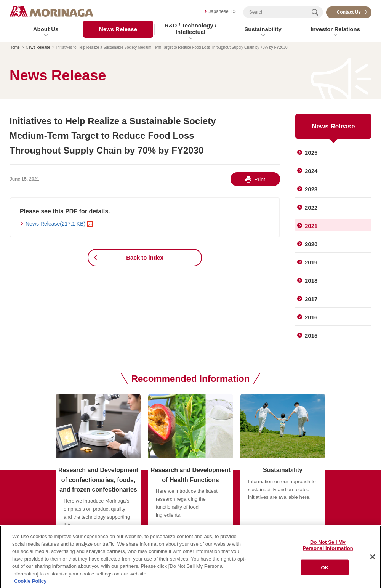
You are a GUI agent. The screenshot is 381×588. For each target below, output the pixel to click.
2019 (311, 262)
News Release (118, 29)
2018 (311, 281)
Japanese (219, 11)
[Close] (373, 558)
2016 (311, 317)
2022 (311, 207)
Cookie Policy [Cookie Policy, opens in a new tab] (30, 582)
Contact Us (349, 12)
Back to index (145, 257)
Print (260, 179)
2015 (311, 336)
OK (325, 569)
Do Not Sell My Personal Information (328, 547)
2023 (311, 189)
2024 (311, 171)
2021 (311, 226)
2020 (311, 244)
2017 (311, 299)
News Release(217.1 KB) (55, 224)
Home (15, 47)
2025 (311, 153)
